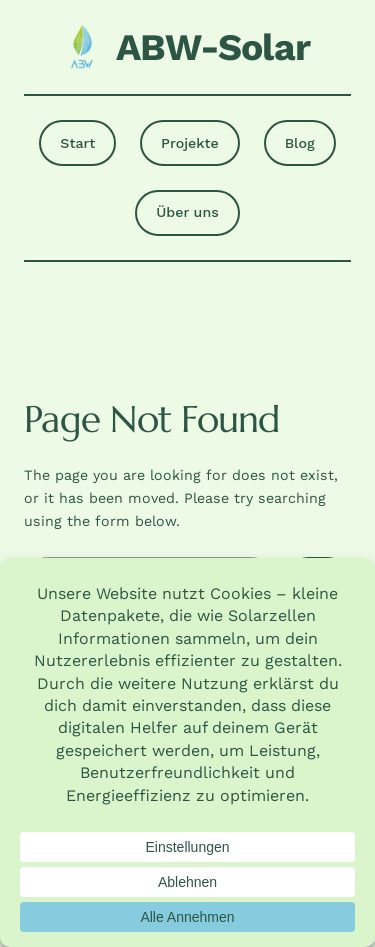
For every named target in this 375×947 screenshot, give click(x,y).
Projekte (190, 143)
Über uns (187, 212)
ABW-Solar (213, 47)
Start (77, 143)
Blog (300, 143)
